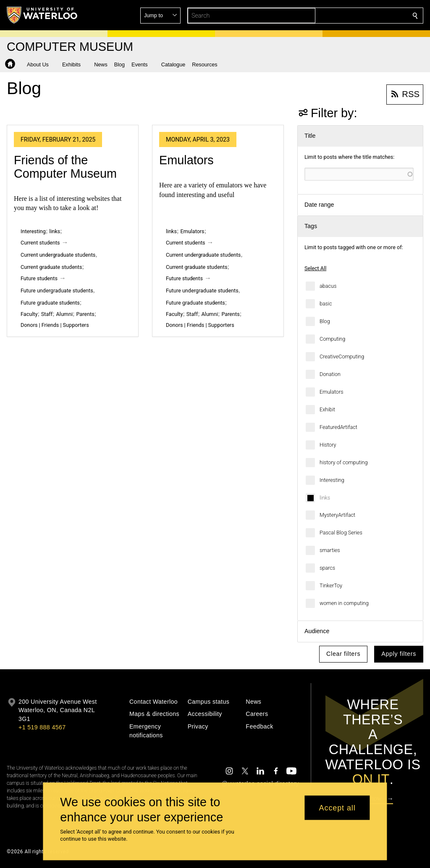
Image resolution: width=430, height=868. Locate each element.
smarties (330, 550)
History (328, 445)
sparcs (327, 568)
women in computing (344, 603)
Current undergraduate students (58, 255)
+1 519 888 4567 (42, 727)
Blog (325, 321)
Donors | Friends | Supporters (55, 325)
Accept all (337, 808)
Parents (85, 314)
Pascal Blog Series (341, 533)
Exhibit (327, 409)
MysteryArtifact (337, 515)
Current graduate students (51, 267)
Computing (332, 339)
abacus (328, 286)
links (325, 498)
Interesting (332, 480)
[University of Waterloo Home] (42, 15)
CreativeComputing (342, 356)
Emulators (332, 392)
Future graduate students (50, 303)
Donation (330, 374)
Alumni (64, 314)
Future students (39, 278)
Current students (40, 243)
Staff (47, 314)
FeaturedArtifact (338, 427)
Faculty (29, 314)
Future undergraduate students (57, 291)
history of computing (343, 462)
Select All (315, 268)
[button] (354, 16)
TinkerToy (331, 585)
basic (326, 304)
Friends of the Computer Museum (65, 167)
